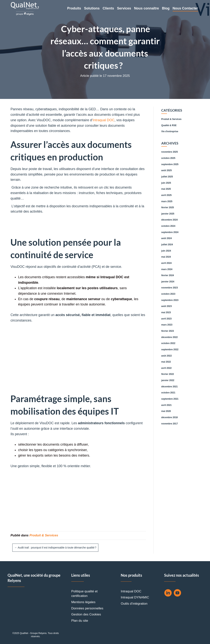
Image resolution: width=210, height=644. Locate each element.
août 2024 (167, 238)
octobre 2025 (168, 158)
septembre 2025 (170, 164)
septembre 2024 (170, 232)
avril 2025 (167, 195)
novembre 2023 (170, 288)
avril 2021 (167, 405)
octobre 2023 (168, 294)
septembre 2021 (170, 399)
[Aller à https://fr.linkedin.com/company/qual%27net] (168, 593)
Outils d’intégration (134, 604)
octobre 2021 (168, 393)
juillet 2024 (167, 245)
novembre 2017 (170, 424)
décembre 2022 (170, 337)
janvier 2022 (168, 380)
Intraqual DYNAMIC (135, 597)
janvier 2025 (168, 214)
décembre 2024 (170, 220)
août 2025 (167, 170)
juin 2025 (166, 183)
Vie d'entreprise (170, 131)
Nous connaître (147, 8)
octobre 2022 (168, 343)
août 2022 (167, 356)
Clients (108, 8)
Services (124, 8)
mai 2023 (166, 312)
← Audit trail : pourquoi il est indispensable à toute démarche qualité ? (55, 548)
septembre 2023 (170, 300)
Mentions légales (83, 602)
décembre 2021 (170, 387)
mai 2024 (166, 257)
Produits (74, 8)
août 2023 (167, 306)
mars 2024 (167, 269)
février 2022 (168, 374)
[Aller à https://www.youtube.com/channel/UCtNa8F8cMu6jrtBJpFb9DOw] (177, 593)
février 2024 (168, 275)
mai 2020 (166, 411)
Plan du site (80, 621)
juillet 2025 (167, 177)
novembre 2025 (170, 152)
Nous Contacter (185, 8)
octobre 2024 (168, 226)
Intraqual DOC (104, 120)
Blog (166, 8)
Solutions (92, 8)
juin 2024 (166, 251)
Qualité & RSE (169, 125)
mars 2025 (167, 201)
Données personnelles (87, 608)
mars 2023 (167, 325)
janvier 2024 (168, 282)
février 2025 (168, 207)
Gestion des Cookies (86, 614)
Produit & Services (44, 535)
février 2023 (168, 331)
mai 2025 (166, 189)
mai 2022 (166, 362)
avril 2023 (167, 319)
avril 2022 (167, 368)
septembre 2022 (170, 350)
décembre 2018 (170, 417)
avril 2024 (167, 263)
